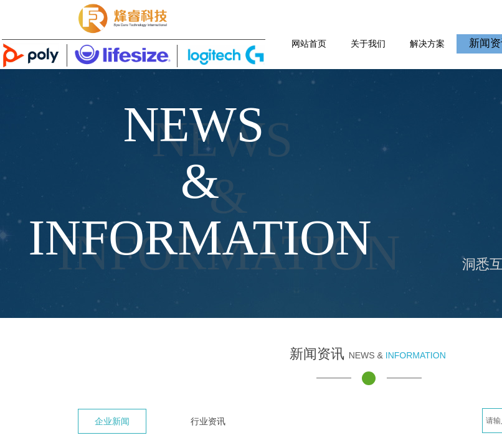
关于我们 (368, 44)
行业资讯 (208, 421)
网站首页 (309, 44)
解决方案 (427, 44)
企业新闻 (112, 421)
